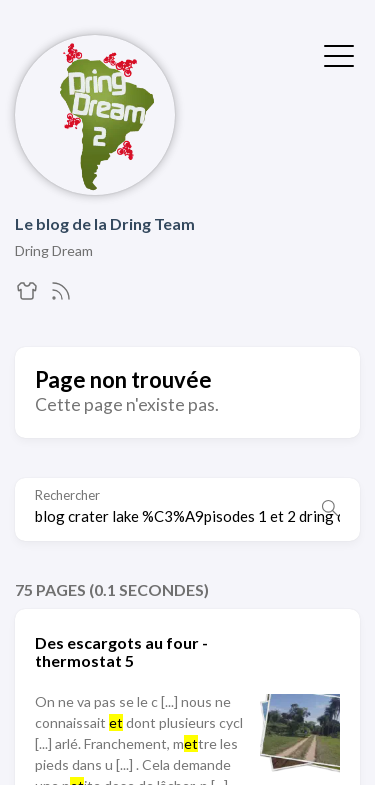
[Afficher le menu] (339, 54)
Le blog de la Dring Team (105, 223)
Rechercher (67, 495)
